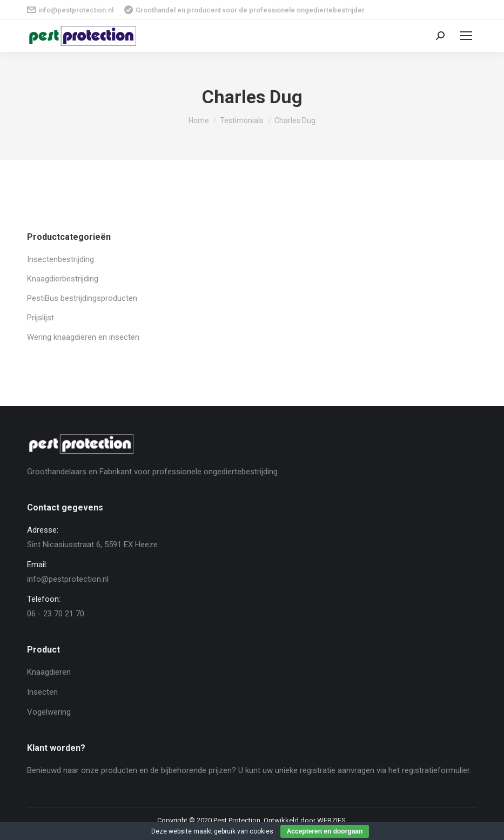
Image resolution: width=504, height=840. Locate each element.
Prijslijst (41, 318)
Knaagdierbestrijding (63, 279)
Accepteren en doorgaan (325, 831)
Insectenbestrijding (61, 259)
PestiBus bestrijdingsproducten (82, 298)
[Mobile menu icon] (466, 36)
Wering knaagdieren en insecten (83, 337)
